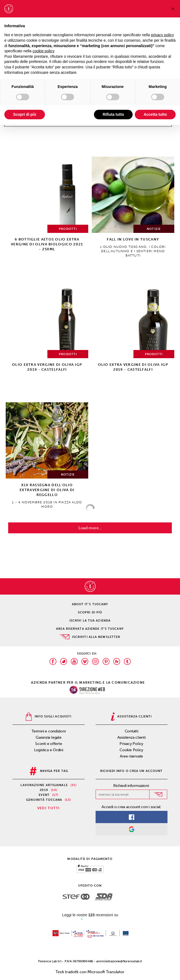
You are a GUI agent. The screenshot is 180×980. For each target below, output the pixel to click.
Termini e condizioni (49, 731)
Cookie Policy (131, 750)
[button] (173, 9)
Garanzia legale (49, 737)
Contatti (132, 731)
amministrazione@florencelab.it (119, 961)
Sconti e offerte (48, 744)
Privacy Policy (131, 744)
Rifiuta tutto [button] (113, 114)
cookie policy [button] (43, 51)
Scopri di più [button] (25, 114)
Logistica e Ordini (49, 750)
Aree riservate (131, 756)
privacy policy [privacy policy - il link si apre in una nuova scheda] (163, 35)
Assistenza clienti (132, 737)
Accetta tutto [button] (155, 114)
